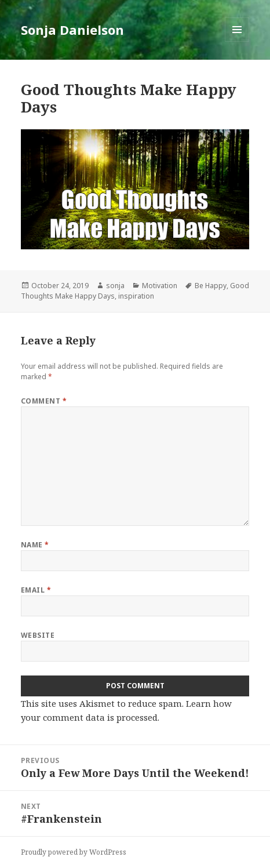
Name (35, 545)
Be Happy (211, 286)
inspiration (136, 296)
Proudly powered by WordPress (74, 852)
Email (36, 590)
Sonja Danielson (72, 30)
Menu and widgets (237, 41)
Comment (44, 401)
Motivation (160, 286)
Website (38, 635)
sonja (115, 286)
